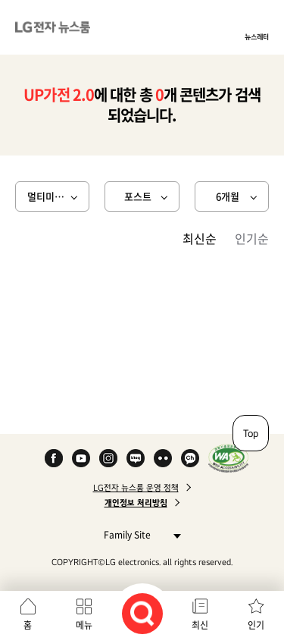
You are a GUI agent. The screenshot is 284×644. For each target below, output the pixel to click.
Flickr (163, 458)
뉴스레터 (257, 36)
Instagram (108, 458)
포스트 (138, 196)
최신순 (200, 238)
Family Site (138, 534)
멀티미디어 (50, 196)
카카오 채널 (190, 458)
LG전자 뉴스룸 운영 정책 (136, 488)
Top (251, 433)
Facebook (54, 458)
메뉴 (84, 625)
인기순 (252, 238)
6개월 (228, 196)
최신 (200, 625)
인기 (256, 625)
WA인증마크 (228, 458)
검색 (142, 614)
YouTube (81, 458)
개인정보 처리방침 (136, 503)
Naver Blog (136, 458)
